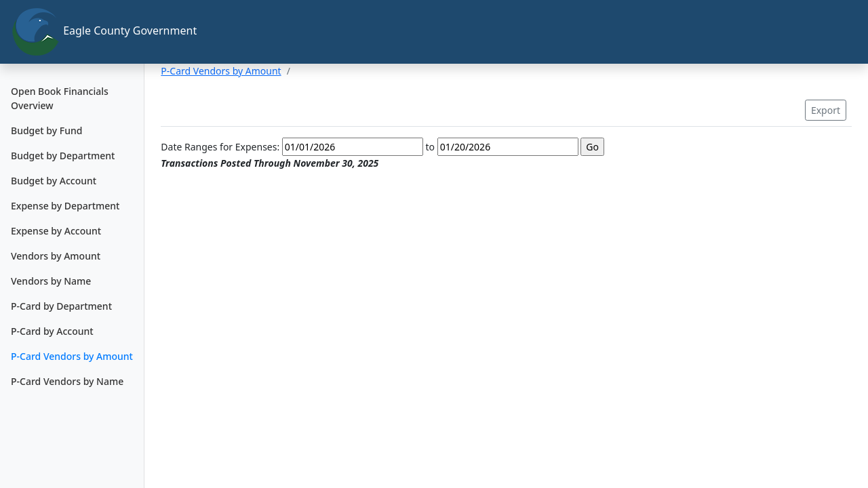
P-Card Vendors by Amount (72, 356)
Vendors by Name (51, 281)
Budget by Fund (46, 130)
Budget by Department (63, 156)
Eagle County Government (78, 32)
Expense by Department (65, 206)
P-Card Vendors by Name (67, 381)
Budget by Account (54, 181)
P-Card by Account (52, 331)
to (430, 147)
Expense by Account (56, 231)
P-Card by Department (61, 306)
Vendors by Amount (56, 256)
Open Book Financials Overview (60, 98)
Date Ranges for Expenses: (220, 147)
